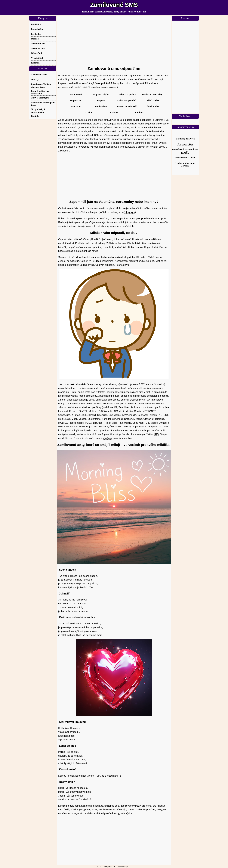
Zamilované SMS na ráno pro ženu (41, 85)
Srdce (96, 261)
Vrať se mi (76, 107)
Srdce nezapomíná (127, 101)
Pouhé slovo (101, 107)
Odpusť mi (76, 101)
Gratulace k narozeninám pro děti (185, 151)
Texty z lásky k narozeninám (38, 111)
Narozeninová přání (185, 158)
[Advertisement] (114, 40)
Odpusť (101, 101)
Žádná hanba (152, 107)
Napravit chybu (101, 95)
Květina (114, 113)
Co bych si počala (127, 95)
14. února (130, 212)
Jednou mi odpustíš (127, 107)
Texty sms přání (185, 144)
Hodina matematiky (152, 95)
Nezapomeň (76, 95)
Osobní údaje (122, 867)
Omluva (139, 113)
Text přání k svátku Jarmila (185, 164)
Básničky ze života (185, 139)
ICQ (157, 434)
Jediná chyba (152, 101)
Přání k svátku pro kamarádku (40, 92)
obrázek (108, 438)
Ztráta (88, 113)
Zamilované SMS (114, 5)
